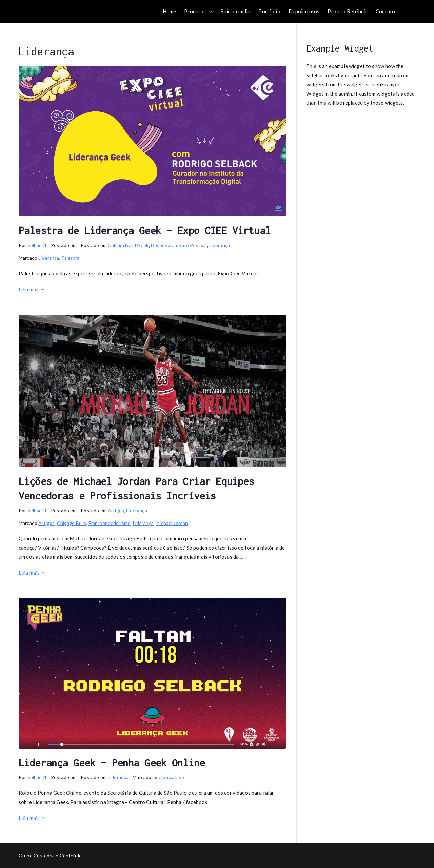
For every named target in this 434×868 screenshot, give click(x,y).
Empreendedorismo (110, 523)
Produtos (198, 11)
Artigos (116, 510)
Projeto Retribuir (348, 11)
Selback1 (37, 245)
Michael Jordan (172, 523)
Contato (385, 11)
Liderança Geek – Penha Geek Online (112, 763)
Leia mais (32, 289)
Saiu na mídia (235, 11)
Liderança (220, 245)
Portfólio (269, 11)
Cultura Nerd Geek (128, 245)
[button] (209, 11)
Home (170, 11)
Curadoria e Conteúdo (58, 856)
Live (180, 777)
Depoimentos (304, 11)
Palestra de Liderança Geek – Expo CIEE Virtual (145, 230)
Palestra (70, 258)
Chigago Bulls (72, 523)
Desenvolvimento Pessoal (179, 245)
